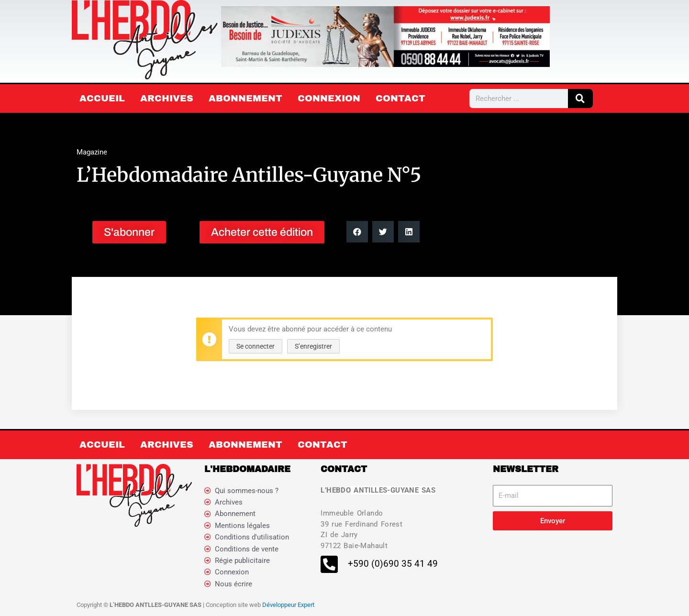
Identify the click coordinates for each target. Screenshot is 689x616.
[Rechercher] (580, 99)
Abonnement (245, 98)
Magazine (92, 152)
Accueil (102, 98)
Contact (400, 98)
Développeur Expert (288, 606)
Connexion (329, 98)
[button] (357, 232)
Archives (167, 98)
